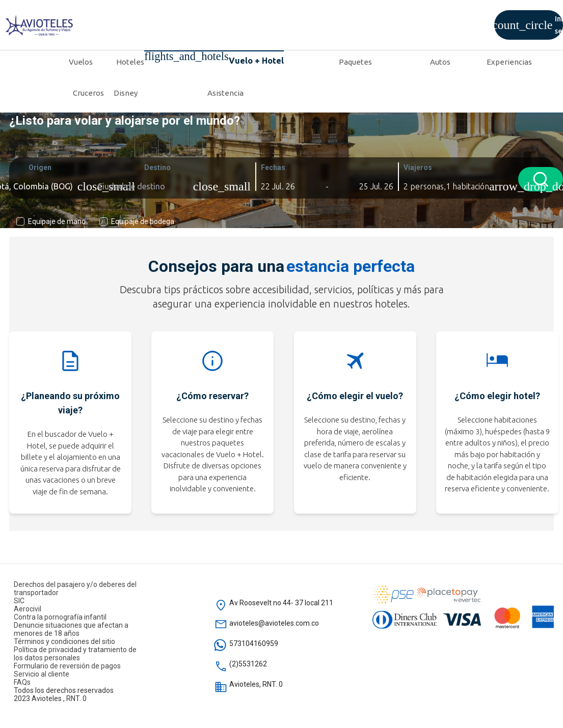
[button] (285, 186)
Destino (156, 167)
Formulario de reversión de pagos (67, 666)
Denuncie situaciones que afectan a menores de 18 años (71, 629)
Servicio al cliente (42, 674)
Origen (39, 167)
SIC (19, 601)
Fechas (272, 167)
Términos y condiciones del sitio (64, 641)
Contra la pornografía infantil (60, 617)
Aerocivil (28, 609)
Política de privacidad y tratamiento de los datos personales (75, 654)
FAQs (22, 682)
